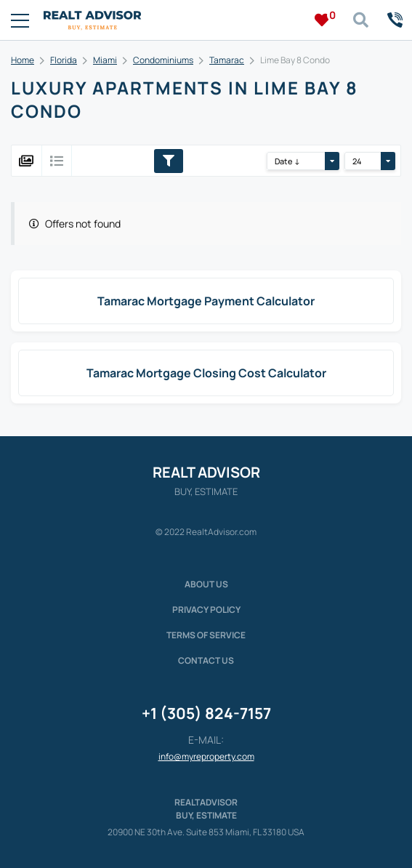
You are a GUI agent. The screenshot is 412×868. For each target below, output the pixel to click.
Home (23, 60)
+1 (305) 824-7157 (206, 713)
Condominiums (163, 60)
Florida (64, 60)
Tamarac (227, 60)
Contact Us (206, 660)
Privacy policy (206, 610)
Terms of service (206, 635)
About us (206, 584)
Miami (105, 60)
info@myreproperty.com (206, 756)
